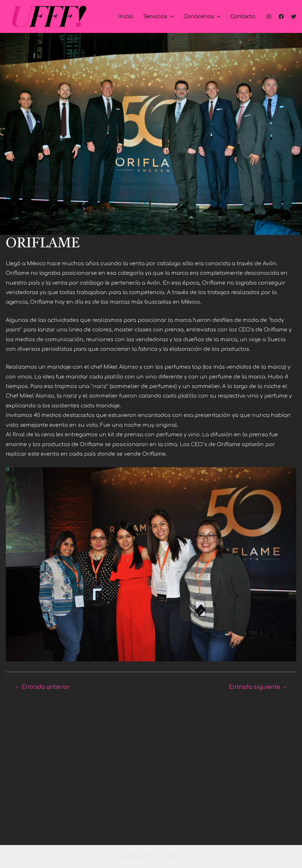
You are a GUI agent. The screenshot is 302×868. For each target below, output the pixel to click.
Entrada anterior (42, 687)
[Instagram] (269, 16)
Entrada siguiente (258, 687)
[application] (170, 16)
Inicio (126, 16)
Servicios (158, 16)
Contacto (243, 16)
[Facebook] (281, 16)
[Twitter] (294, 16)
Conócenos (202, 16)
